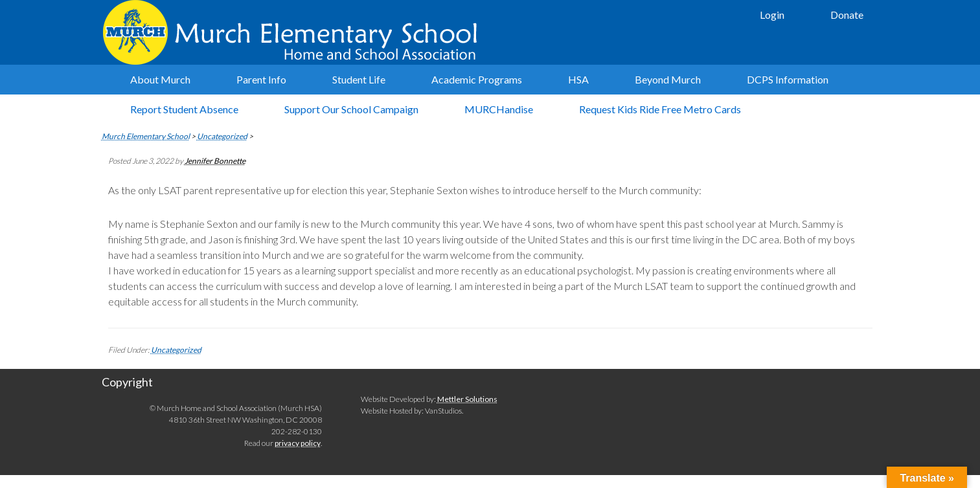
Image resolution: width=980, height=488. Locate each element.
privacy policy (298, 443)
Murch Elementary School (296, 32)
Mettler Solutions (467, 399)
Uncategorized (176, 350)
